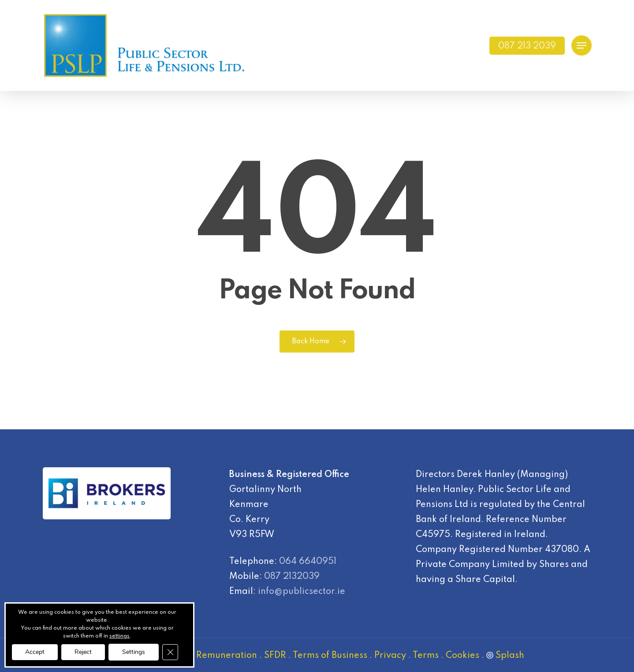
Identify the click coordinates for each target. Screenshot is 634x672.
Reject (83, 652)
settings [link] (119, 636)
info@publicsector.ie (302, 592)
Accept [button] (35, 652)
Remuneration (227, 656)
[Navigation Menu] (582, 46)
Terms (426, 656)
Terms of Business (330, 656)
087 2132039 (292, 577)
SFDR (275, 656)
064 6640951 (308, 562)
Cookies (462, 656)
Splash (505, 656)
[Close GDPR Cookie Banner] (170, 652)
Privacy (390, 656)
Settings (134, 652)
